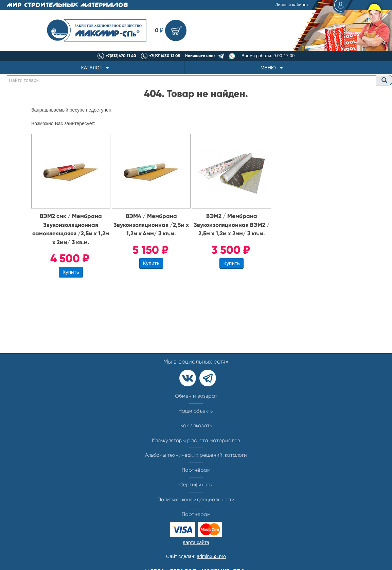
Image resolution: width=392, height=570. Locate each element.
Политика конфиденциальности (196, 500)
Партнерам (196, 514)
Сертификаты (196, 485)
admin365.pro (211, 556)
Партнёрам (196, 470)
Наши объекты (196, 411)
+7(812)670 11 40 (121, 56)
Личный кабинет (313, 5)
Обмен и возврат (196, 396)
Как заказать (196, 425)
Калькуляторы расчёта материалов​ (196, 440)
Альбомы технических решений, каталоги (196, 455)
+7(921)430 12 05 (165, 56)
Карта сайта (196, 542)
